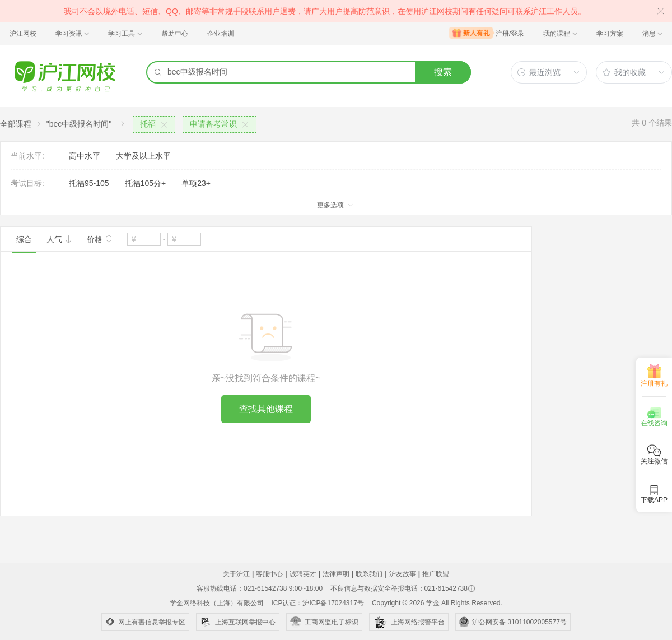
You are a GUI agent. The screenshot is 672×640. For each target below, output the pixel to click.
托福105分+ (146, 183)
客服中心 (269, 574)
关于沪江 (236, 574)
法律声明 (336, 574)
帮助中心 (175, 34)
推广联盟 (436, 574)
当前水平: (27, 156)
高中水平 (85, 156)
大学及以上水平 (143, 156)
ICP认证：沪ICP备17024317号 (317, 603)
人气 (59, 239)
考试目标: (27, 183)
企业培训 (221, 34)
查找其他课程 (266, 409)
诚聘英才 (303, 574)
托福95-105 (89, 183)
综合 (24, 239)
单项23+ (196, 183)
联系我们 (369, 574)
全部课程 (16, 124)
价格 (100, 238)
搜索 (443, 72)
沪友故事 (403, 574)
